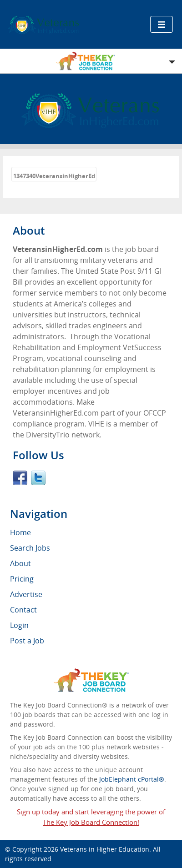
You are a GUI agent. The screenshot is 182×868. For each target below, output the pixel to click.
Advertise (26, 594)
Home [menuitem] (20, 532)
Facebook (20, 478)
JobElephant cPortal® (132, 779)
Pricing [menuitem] (22, 579)
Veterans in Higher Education (105, 849)
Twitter (38, 478)
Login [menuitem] (19, 625)
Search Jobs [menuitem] (30, 548)
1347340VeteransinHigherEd (54, 176)
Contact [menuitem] (23, 610)
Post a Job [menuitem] (27, 641)
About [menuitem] (20, 563)
